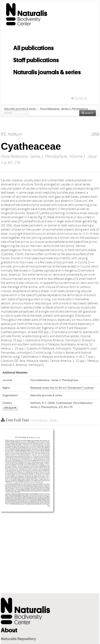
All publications (34, 47)
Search (87, 113)
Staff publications (36, 59)
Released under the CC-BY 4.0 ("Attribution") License (62, 388)
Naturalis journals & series (47, 71)
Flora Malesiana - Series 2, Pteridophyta (64, 109)
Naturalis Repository (18, 639)
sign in (79, 99)
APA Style (10, 408)
